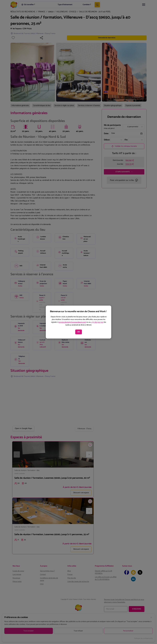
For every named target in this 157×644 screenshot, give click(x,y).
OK (79, 332)
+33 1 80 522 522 (97, 322)
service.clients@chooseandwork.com (72, 322)
